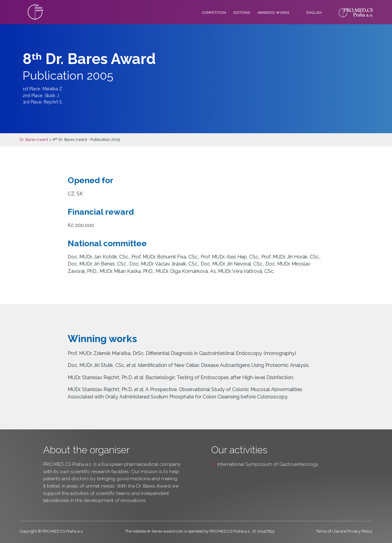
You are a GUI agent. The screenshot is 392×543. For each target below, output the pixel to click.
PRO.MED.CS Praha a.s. (68, 464)
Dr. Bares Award (34, 140)
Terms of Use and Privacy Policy (344, 531)
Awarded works (273, 13)
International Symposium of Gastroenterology (268, 464)
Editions (242, 13)
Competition (214, 13)
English (314, 13)
